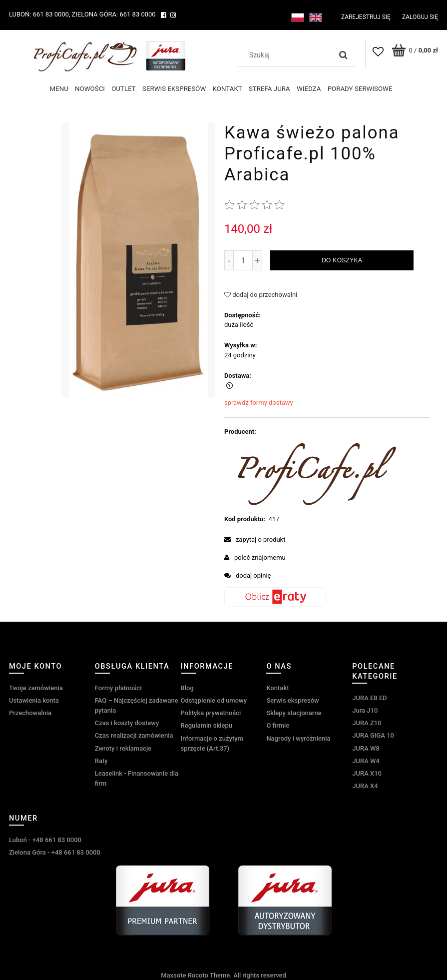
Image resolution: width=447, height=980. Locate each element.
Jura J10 (365, 710)
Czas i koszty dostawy (127, 723)
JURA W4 (366, 760)
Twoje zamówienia (36, 687)
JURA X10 (367, 773)
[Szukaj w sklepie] (287, 55)
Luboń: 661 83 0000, (40, 14)
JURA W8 (366, 748)
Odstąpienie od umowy (214, 700)
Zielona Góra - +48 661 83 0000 (55, 852)
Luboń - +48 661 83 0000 (45, 839)
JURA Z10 (367, 723)
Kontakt (277, 687)
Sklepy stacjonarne (294, 713)
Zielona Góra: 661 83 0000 (113, 14)
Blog (187, 687)
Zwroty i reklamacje (123, 748)
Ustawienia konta (34, 700)
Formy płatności (118, 687)
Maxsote (173, 975)
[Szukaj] (344, 55)
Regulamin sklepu (207, 725)
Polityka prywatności (211, 713)
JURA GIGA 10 (373, 735)
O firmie (278, 725)
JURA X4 (365, 786)
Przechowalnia (30, 713)
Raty (101, 760)
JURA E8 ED (370, 697)
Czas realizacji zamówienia (134, 735)
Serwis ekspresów (292, 700)
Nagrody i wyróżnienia (298, 738)
